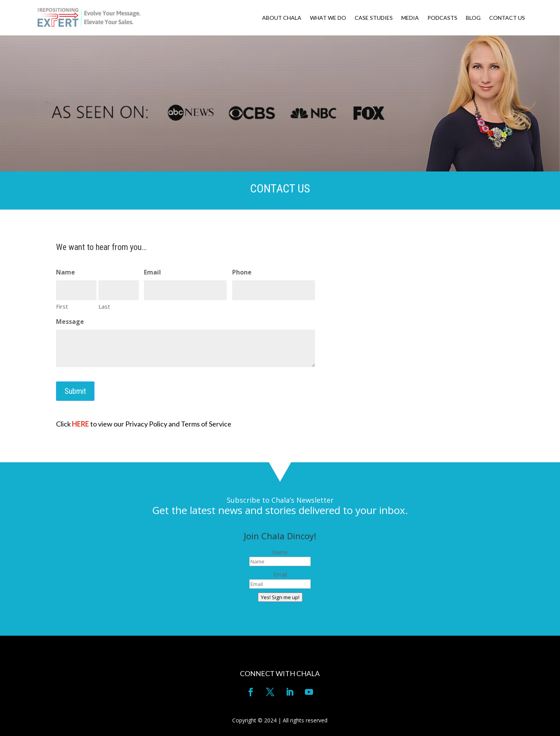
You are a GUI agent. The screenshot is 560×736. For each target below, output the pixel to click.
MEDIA (410, 18)
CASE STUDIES (374, 18)
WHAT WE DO (328, 18)
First (62, 306)
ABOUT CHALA (282, 18)
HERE (80, 424)
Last (104, 306)
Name (280, 552)
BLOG (473, 18)
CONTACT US (507, 18)
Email (152, 272)
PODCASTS (442, 18)
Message (70, 322)
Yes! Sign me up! (280, 597)
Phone (242, 272)
